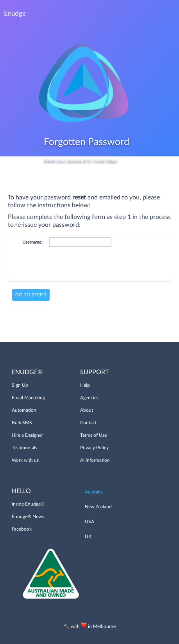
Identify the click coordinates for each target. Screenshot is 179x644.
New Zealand (98, 507)
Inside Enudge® (28, 504)
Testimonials (24, 448)
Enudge (15, 13)
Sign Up (20, 385)
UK (88, 536)
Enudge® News (28, 517)
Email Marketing (28, 398)
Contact (88, 423)
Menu (167, 14)
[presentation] (108, 265)
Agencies (89, 398)
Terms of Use (93, 435)
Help (85, 385)
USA (89, 522)
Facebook (22, 529)
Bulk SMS (22, 423)
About (87, 410)
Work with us (25, 460)
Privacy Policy (94, 448)
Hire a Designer (27, 435)
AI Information (95, 460)
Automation (24, 410)
